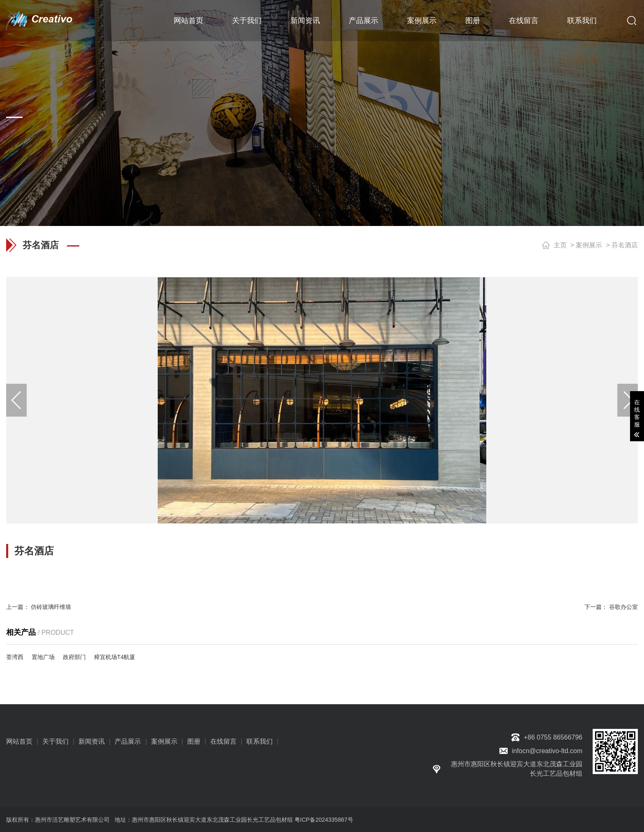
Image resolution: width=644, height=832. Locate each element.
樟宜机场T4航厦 (115, 657)
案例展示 (422, 21)
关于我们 (247, 21)
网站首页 (189, 21)
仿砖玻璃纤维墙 (51, 607)
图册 (473, 21)
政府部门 (74, 657)
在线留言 (524, 21)
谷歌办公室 (623, 607)
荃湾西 (15, 657)
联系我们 (582, 21)
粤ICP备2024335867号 (324, 820)
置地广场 (43, 657)
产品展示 (363, 21)
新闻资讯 (305, 21)
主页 (560, 245)
